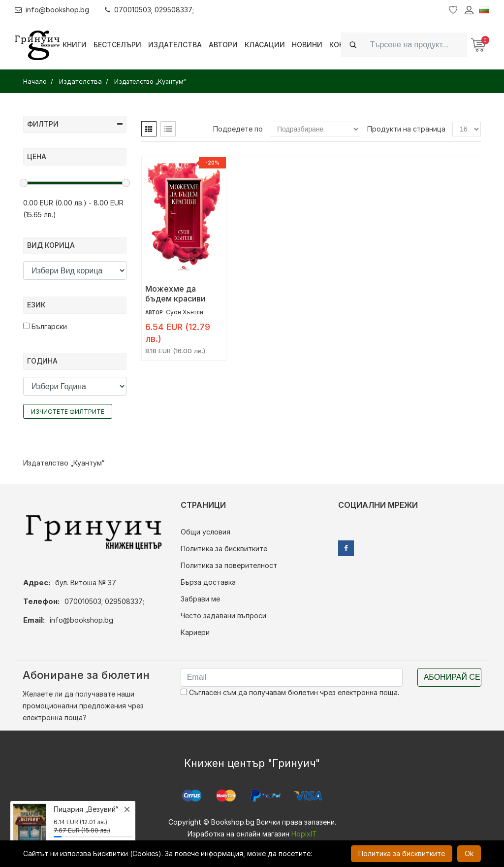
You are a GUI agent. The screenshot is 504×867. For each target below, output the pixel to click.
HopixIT (304, 834)
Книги (75, 45)
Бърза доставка (208, 582)
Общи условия (205, 532)
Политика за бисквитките (224, 549)
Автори (223, 45)
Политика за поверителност (229, 565)
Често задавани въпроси (223, 616)
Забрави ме (200, 599)
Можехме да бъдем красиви (175, 294)
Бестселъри (117, 45)
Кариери (195, 632)
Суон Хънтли (185, 312)
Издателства (175, 45)
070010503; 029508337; (149, 10)
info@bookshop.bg (52, 10)
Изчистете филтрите (68, 412)
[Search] (416, 45)
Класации (265, 45)
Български (45, 326)
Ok (469, 853)
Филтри (75, 124)
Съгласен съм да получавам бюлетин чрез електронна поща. (290, 692)
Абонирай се (452, 677)
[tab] (149, 129)
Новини (307, 45)
